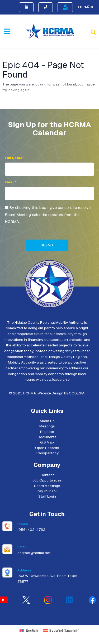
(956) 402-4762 (31, 529)
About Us (47, 421)
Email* (10, 182)
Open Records (47, 448)
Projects (47, 432)
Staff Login (47, 496)
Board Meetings (47, 486)
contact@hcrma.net (34, 553)
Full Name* (14, 158)
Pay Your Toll (47, 491)
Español (86, 7)
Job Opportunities (47, 480)
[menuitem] (29, 631)
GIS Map (47, 442)
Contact (47, 475)
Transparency (47, 453)
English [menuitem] (32, 630)
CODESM (77, 393)
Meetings (47, 426)
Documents (47, 437)
